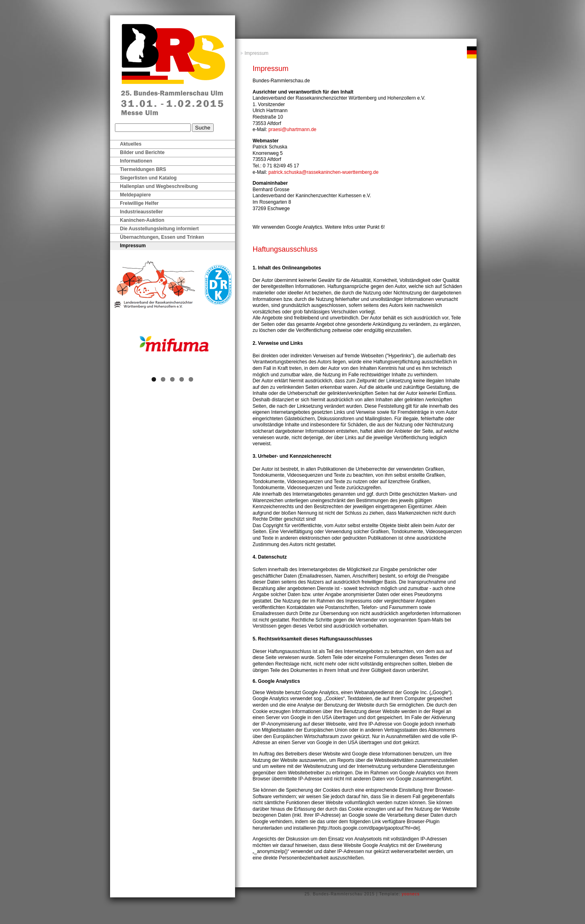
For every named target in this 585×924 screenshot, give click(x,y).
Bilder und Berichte (143, 152)
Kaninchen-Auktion (142, 220)
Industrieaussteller (142, 212)
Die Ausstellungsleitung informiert (160, 229)
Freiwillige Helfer (139, 203)
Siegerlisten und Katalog (149, 178)
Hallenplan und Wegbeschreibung (159, 186)
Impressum (257, 53)
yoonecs (411, 894)
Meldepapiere (136, 195)
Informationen (136, 161)
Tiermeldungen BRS (143, 169)
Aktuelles (131, 144)
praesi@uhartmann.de (292, 129)
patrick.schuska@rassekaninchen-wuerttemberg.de (324, 172)
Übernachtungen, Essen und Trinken (162, 237)
